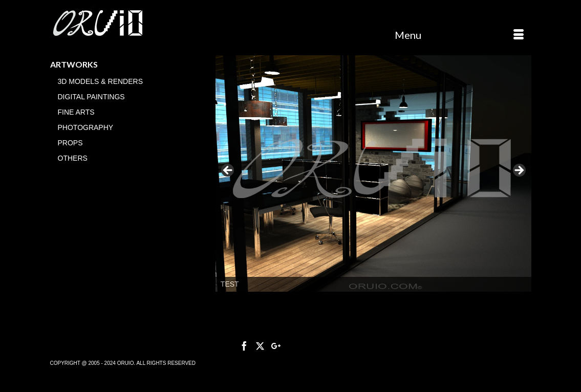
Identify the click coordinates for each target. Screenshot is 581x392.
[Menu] (459, 35)
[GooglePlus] (276, 345)
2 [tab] (373, 302)
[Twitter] (260, 345)
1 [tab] (362, 302)
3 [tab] (385, 302)
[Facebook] (244, 345)
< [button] (228, 171)
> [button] (519, 171)
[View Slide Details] (373, 173)
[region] (373, 173)
